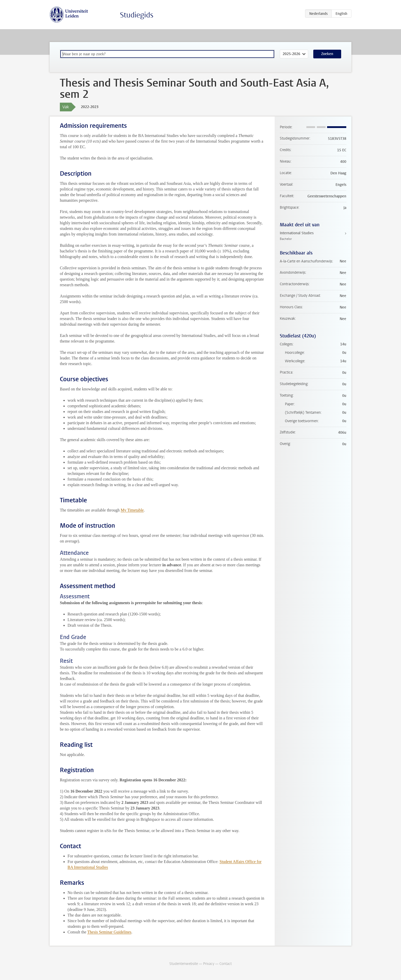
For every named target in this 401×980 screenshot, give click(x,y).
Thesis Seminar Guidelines (109, 932)
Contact (226, 964)
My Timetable (132, 510)
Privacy (209, 964)
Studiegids (137, 15)
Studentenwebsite (184, 964)
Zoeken (327, 54)
